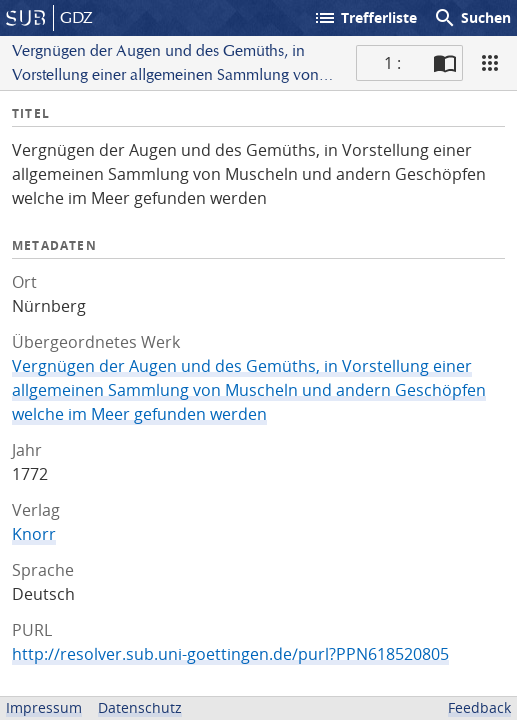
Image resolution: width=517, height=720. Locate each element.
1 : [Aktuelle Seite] (392, 63)
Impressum (44, 707)
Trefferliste (365, 18)
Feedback (479, 707)
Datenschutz (140, 707)
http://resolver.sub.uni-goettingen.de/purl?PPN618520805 (230, 654)
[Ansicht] (490, 63)
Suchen (472, 18)
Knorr (34, 534)
